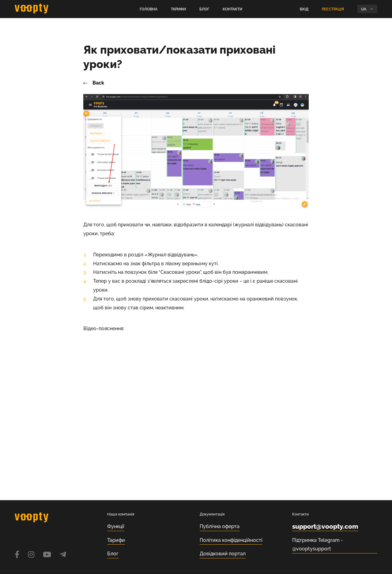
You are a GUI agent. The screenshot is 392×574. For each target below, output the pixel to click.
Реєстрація (333, 9)
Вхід (304, 9)
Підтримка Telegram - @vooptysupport (318, 545)
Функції (116, 526)
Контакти (232, 9)
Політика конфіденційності (231, 540)
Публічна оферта (220, 526)
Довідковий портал (223, 554)
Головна (149, 9)
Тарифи (178, 9)
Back (94, 83)
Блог (204, 9)
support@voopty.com (325, 526)
